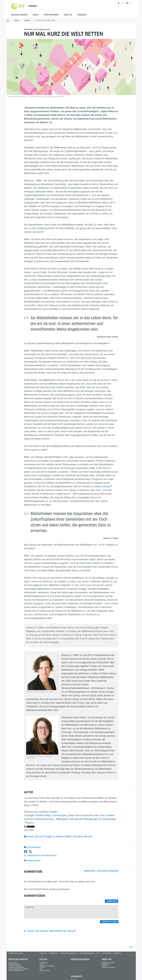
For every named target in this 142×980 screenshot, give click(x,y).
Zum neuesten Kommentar (108, 871)
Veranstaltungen (80, 959)
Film (41, 969)
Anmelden (112, 901)
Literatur (42, 967)
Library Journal (102, 486)
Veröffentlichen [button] (109, 922)
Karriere (104, 966)
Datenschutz (53, 953)
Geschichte (105, 964)
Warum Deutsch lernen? (16, 970)
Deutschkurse (13, 963)
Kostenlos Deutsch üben (16, 967)
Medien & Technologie (47, 966)
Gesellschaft (44, 963)
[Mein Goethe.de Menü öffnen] (120, 3)
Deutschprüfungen (14, 964)
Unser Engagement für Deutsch (19, 969)
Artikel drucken (34, 861)
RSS (98, 953)
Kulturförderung (45, 970)
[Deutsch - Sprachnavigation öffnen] (128, 3)
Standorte (82, 15)
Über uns (68, 15)
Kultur (36, 15)
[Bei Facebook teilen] (26, 852)
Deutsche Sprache (19, 15)
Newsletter (118, 953)
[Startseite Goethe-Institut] (18, 6)
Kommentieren (90, 871)
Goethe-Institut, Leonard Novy (51, 815)
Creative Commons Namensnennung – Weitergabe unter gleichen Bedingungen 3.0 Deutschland (70, 817)
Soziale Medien (107, 953)
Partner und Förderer (109, 967)
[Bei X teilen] (30, 852)
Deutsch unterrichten (15, 966)
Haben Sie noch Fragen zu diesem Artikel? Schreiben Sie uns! (60, 836)
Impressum (43, 953)
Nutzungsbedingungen (87, 953)
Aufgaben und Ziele (108, 963)
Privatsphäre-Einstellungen (68, 953)
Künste (42, 964)
